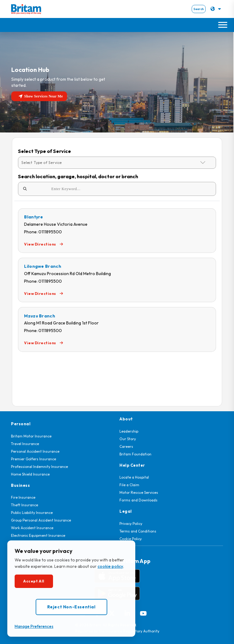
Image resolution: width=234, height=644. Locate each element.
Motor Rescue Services (139, 492)
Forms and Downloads (138, 500)
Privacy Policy (131, 524)
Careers (126, 446)
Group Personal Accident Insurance (41, 520)
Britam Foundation (135, 454)
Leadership (129, 431)
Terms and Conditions (138, 531)
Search (199, 9)
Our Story (128, 439)
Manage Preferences (34, 626)
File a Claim (129, 485)
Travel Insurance (25, 444)
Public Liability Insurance (32, 513)
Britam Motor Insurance (31, 436)
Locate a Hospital (134, 477)
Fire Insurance (23, 497)
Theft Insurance (25, 505)
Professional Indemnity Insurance (39, 467)
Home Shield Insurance (30, 474)
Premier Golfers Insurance (34, 459)
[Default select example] (117, 163)
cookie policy (110, 566)
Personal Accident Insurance (35, 451)
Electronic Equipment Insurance (38, 535)
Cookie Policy (131, 539)
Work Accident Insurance (32, 528)
